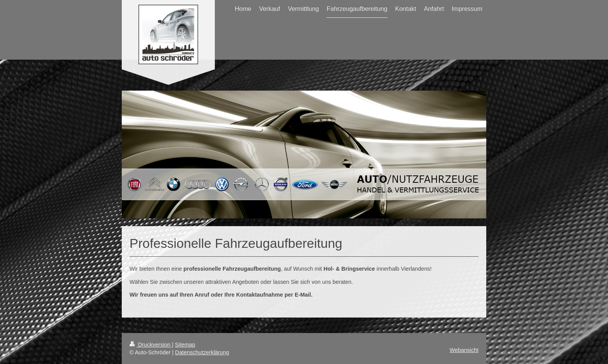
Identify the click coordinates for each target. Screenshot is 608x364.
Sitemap (185, 345)
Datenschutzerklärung (202, 352)
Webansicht (464, 350)
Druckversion (151, 345)
